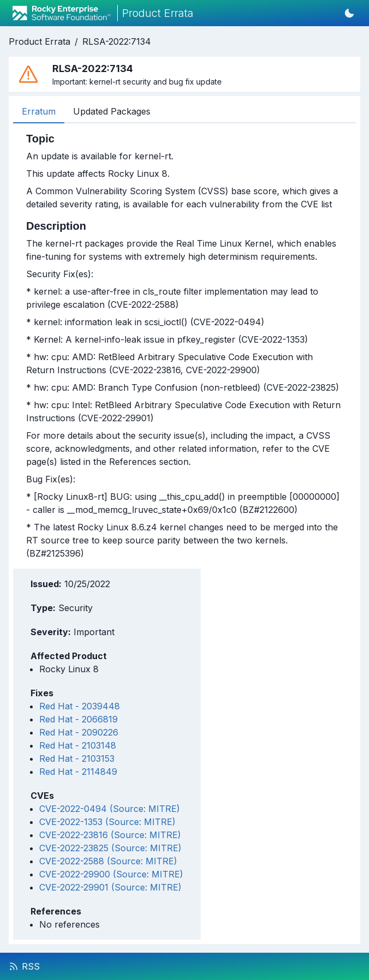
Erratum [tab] (39, 111)
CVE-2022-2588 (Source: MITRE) (108, 861)
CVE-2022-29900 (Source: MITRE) (111, 874)
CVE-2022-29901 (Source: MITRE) (110, 887)
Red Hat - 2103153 (77, 758)
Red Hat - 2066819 (78, 719)
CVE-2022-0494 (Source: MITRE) (110, 809)
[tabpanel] (185, 346)
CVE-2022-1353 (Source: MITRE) (107, 822)
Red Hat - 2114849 (78, 772)
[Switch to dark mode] (349, 13)
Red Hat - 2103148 (78, 745)
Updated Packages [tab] (112, 111)
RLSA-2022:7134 (117, 41)
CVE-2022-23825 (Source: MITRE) (110, 848)
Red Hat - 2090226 (79, 732)
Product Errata (40, 41)
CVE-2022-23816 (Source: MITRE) (110, 835)
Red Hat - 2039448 (80, 706)
